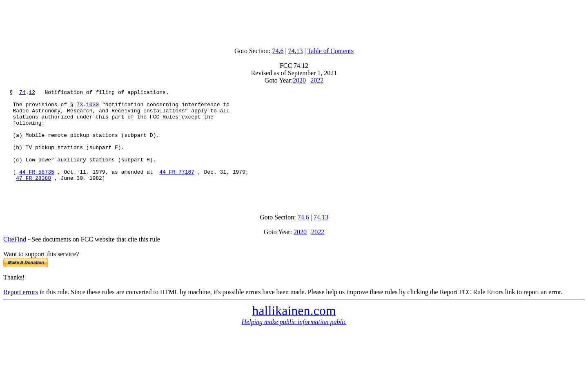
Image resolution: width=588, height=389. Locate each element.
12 (32, 93)
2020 (299, 80)
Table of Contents (331, 51)
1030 (92, 108)
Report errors (21, 313)
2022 (317, 80)
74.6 (278, 51)
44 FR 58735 (37, 189)
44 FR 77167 (177, 189)
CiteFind (15, 260)
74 (22, 93)
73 (80, 108)
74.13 (296, 51)
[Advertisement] (294, 22)
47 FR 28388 (33, 196)
